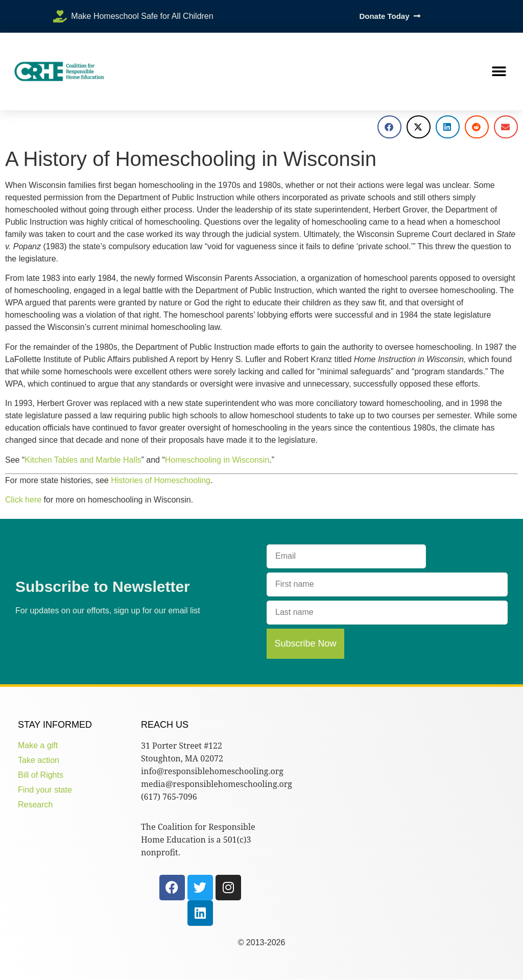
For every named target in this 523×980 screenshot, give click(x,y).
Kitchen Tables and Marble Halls (83, 460)
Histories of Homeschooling (161, 480)
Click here (23, 500)
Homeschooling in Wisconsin (217, 460)
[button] (499, 72)
